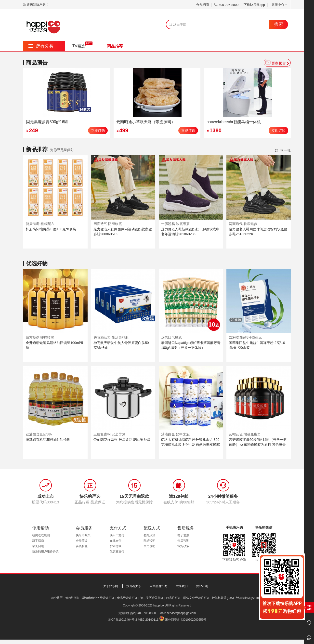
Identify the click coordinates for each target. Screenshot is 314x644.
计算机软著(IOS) (223, 598)
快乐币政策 (83, 535)
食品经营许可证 (127, 598)
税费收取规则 (41, 535)
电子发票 (183, 535)
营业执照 (57, 598)
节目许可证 (73, 598)
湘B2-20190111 (148, 620)
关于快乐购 (111, 586)
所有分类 (41, 46)
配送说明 (149, 541)
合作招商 (203, 5)
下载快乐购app (254, 5)
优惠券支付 (117, 552)
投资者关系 (134, 586)
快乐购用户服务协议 (45, 552)
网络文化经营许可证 (196, 598)
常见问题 (38, 546)
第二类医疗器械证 (152, 598)
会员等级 (82, 541)
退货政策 (183, 546)
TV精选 (79, 46)
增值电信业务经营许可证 (98, 598)
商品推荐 (115, 46)
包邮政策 (149, 535)
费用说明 (149, 546)
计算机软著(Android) (250, 598)
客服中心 (280, 5)
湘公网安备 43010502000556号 (186, 620)
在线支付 (116, 541)
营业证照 (202, 586)
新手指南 (38, 541)
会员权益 (82, 546)
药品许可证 (173, 598)
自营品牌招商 (158, 586)
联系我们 (182, 586)
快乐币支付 (117, 535)
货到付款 (116, 546)
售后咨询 (183, 541)
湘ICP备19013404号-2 (122, 620)
